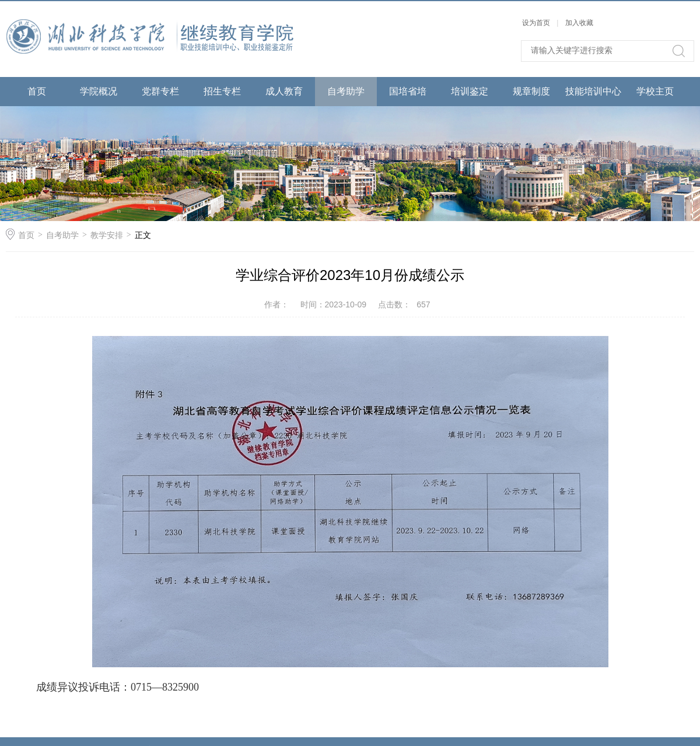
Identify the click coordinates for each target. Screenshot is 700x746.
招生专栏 (222, 91)
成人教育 (284, 91)
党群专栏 (160, 91)
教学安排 (107, 235)
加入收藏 (579, 23)
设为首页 (536, 23)
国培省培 (408, 91)
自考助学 (346, 91)
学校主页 (655, 91)
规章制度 (531, 91)
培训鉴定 (470, 91)
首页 (37, 91)
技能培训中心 (593, 91)
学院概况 (99, 91)
